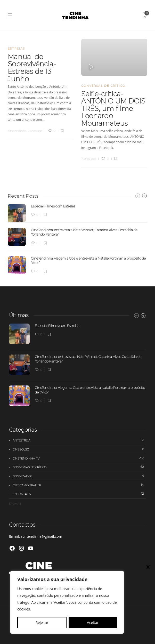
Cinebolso (79, 449)
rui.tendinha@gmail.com (42, 536)
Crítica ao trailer (79, 485)
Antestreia (79, 440)
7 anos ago (35, 131)
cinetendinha (17, 131)
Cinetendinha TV (79, 458)
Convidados (79, 476)
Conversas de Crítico (103, 86)
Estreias (16, 49)
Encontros (79, 494)
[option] (77, 239)
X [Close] (148, 567)
